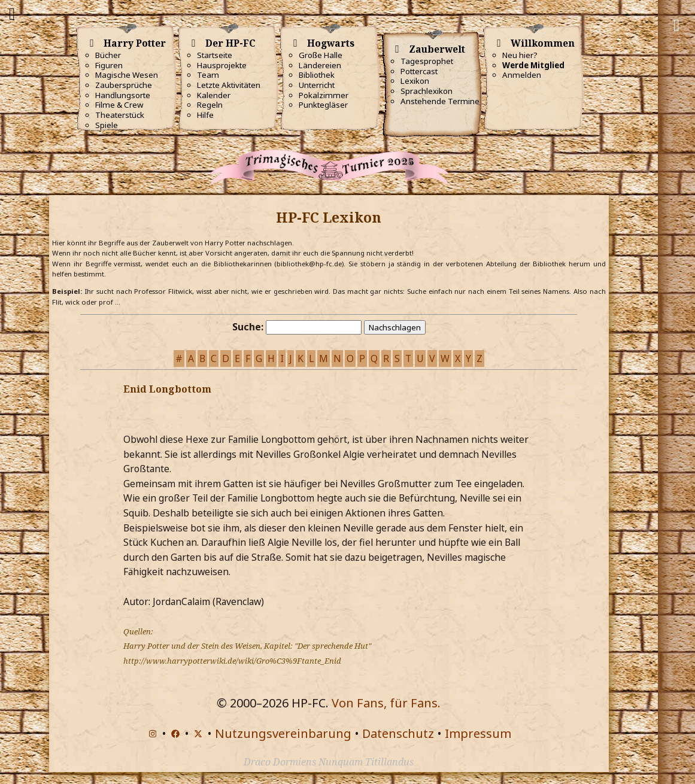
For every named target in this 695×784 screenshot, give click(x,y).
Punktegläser (323, 105)
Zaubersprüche (124, 85)
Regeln (210, 105)
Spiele (107, 125)
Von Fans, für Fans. (386, 703)
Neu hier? (520, 55)
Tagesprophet (427, 61)
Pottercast (419, 71)
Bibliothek (317, 75)
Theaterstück (120, 115)
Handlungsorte (123, 95)
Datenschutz (398, 733)
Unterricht (317, 85)
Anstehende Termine (440, 101)
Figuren (109, 65)
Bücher (108, 55)
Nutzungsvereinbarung (283, 733)
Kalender (214, 95)
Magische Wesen (127, 75)
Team (208, 75)
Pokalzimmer (324, 95)
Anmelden (522, 75)
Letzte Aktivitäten (229, 85)
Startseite (215, 55)
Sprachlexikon (427, 91)
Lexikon (415, 81)
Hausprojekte (222, 65)
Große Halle (321, 55)
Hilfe (205, 115)
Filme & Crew (119, 105)
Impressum (478, 733)
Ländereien (320, 65)
